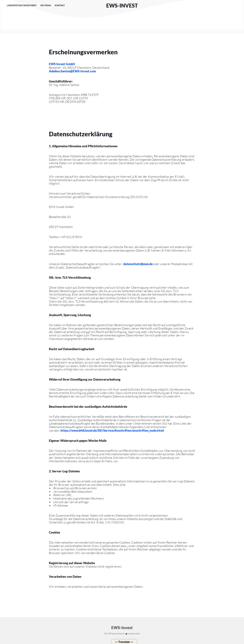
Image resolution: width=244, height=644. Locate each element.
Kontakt (60, 5)
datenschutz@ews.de (138, 264)
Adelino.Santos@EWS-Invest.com (72, 71)
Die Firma (46, 5)
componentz (133, 633)
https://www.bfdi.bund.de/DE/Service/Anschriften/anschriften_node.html (112, 430)
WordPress (110, 633)
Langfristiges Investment (22, 5)
